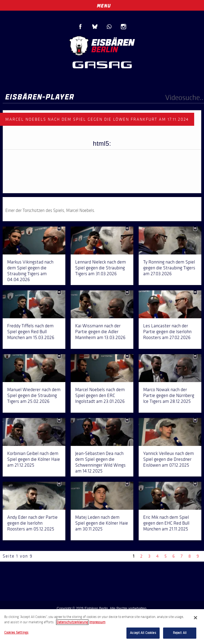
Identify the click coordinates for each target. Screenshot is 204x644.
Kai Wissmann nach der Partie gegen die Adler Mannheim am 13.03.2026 (100, 332)
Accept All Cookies (143, 633)
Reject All (180, 633)
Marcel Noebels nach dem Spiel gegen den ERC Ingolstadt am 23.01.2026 (100, 395)
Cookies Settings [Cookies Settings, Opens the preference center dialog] (16, 633)
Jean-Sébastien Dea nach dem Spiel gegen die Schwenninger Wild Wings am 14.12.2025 (100, 462)
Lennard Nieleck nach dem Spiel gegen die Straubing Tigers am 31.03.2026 (101, 268)
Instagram (124, 27)
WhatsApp (109, 27)
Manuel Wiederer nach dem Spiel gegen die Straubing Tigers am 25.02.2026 (34, 395)
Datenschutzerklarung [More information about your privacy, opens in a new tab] (72, 622)
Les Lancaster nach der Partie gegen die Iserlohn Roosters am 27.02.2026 (167, 332)
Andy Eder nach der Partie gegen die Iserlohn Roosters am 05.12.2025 (32, 523)
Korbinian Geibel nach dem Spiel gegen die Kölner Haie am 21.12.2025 (34, 459)
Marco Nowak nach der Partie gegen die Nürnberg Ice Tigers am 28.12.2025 (169, 395)
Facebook (80, 27)
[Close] (195, 618)
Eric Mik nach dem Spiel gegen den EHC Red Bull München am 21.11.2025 (166, 523)
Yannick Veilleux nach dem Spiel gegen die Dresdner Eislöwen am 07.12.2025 (169, 459)
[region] (102, 627)
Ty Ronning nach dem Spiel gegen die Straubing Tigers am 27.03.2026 (169, 268)
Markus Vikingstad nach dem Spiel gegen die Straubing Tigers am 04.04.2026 (30, 271)
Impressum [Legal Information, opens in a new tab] (97, 622)
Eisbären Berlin (102, 45)
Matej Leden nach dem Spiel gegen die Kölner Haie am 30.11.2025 (102, 523)
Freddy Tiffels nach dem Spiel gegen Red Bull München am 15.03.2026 (31, 332)
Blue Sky (95, 27)
